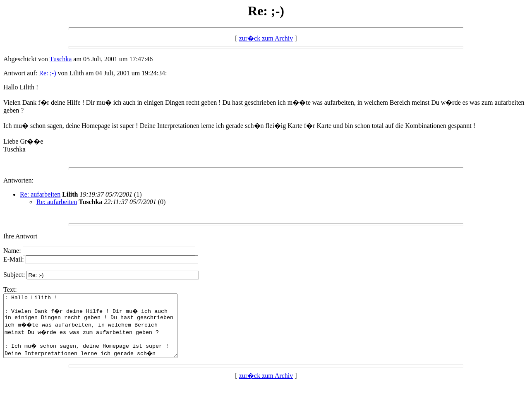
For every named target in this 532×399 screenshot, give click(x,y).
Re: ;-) (47, 73)
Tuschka (61, 59)
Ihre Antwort (20, 236)
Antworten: (18, 180)
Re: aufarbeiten (40, 194)
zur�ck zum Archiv (266, 38)
